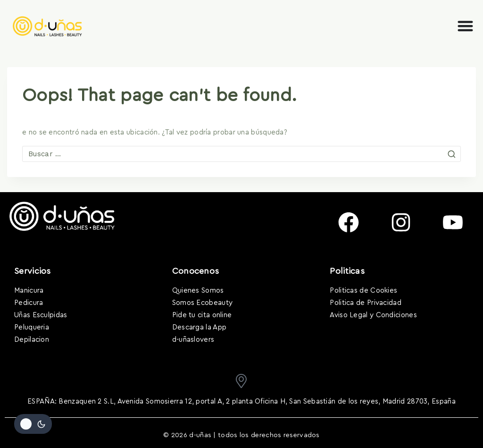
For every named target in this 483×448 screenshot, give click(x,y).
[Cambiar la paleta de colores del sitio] (33, 424)
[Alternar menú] (465, 26)
